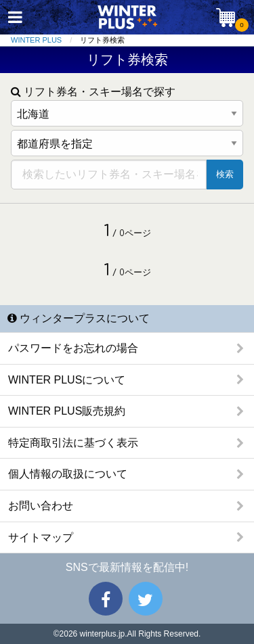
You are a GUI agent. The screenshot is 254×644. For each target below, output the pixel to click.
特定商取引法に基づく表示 (73, 443)
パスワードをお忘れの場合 (73, 348)
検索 (225, 174)
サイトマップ (41, 537)
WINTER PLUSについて (67, 380)
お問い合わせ (41, 506)
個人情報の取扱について (68, 474)
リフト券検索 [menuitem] (102, 40)
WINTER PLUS (36, 40)
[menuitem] (45, 40)
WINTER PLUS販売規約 (67, 411)
